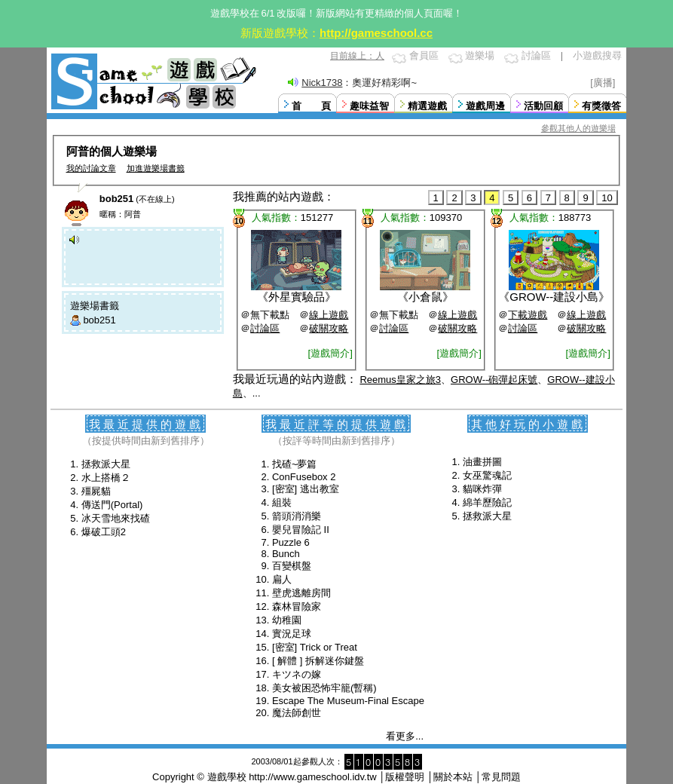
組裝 (282, 502)
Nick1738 (322, 83)
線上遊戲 (329, 315)
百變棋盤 (292, 566)
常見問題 (501, 777)
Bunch (286, 554)
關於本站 (453, 777)
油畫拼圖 (482, 462)
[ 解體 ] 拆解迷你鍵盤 (318, 661)
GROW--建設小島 (554, 297)
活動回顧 (543, 106)
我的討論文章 (91, 168)
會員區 (424, 55)
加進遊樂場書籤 (156, 168)
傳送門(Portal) (112, 505)
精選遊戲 (427, 106)
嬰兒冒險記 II (301, 530)
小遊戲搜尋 (597, 55)
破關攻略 (329, 328)
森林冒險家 (297, 606)
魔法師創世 (297, 713)
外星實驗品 (297, 297)
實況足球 (292, 634)
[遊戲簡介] (330, 353)
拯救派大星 (106, 464)
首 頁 (311, 106)
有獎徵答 (601, 106)
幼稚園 (287, 620)
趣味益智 (369, 106)
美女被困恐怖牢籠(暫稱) (324, 688)
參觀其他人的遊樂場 (578, 128)
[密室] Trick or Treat (315, 647)
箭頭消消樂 (297, 516)
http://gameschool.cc (376, 33)
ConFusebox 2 (304, 477)
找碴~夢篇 (295, 464)
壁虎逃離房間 (301, 593)
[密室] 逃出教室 (306, 489)
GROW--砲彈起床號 (494, 380)
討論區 (536, 55)
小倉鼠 (425, 297)
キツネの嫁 (297, 674)
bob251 (99, 320)
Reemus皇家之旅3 (400, 380)
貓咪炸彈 (482, 489)
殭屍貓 (96, 491)
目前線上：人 (357, 56)
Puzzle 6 (291, 542)
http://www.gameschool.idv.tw (313, 777)
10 (607, 198)
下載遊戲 (528, 315)
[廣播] (603, 83)
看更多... (405, 736)
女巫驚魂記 (487, 475)
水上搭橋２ (106, 478)
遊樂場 (480, 55)
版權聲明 (405, 777)
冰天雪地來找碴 (116, 518)
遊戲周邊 (485, 106)
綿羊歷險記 (487, 502)
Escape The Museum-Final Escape (348, 701)
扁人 (282, 579)
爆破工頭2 (104, 532)
